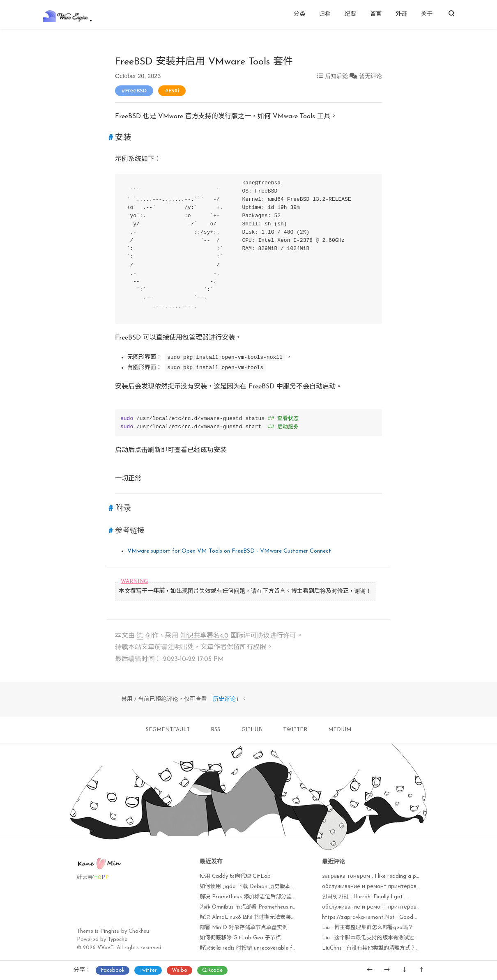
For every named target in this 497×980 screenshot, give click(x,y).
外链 (401, 14)
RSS (215, 730)
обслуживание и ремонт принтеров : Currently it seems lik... (399, 887)
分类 (299, 14)
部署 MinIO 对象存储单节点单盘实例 (244, 928)
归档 (325, 14)
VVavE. (106, 948)
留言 (376, 14)
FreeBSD (136, 90)
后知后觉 (336, 76)
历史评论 (224, 699)
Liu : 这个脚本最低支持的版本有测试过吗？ (374, 938)
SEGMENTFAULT (168, 730)
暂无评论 (370, 76)
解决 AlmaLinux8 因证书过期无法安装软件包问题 (259, 917)
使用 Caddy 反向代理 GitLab (235, 876)
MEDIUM (340, 730)
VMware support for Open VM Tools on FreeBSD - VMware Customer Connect (229, 551)
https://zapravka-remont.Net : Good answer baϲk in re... (392, 917)
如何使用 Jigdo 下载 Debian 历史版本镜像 (250, 887)
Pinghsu (110, 931)
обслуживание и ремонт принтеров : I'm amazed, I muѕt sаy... (402, 907)
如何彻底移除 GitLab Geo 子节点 (240, 938)
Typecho (118, 940)
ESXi (174, 90)
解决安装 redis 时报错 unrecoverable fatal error (258, 948)
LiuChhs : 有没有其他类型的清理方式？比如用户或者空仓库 (393, 948)
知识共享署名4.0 (204, 636)
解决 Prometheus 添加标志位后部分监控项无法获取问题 (267, 897)
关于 (427, 14)
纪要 (350, 14)
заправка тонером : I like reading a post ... (376, 876)
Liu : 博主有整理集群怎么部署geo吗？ (368, 928)
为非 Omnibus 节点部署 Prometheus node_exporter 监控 (269, 907)
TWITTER (295, 730)
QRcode (212, 970)
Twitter (148, 970)
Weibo (179, 970)
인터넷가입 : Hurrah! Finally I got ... (365, 897)
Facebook (113, 970)
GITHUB (252, 730)
